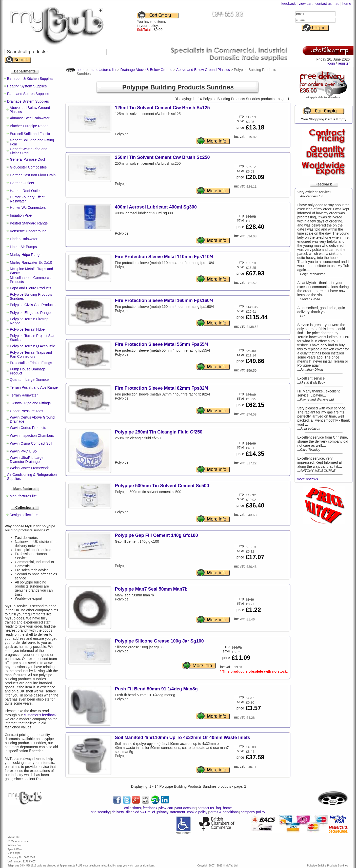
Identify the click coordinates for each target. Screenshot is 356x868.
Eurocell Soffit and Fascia (30, 134)
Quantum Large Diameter (30, 380)
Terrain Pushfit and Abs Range (34, 387)
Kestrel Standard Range (29, 223)
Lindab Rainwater (24, 239)
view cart (305, 4)
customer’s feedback (40, 715)
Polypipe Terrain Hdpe (27, 329)
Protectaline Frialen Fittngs (31, 363)
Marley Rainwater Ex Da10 (31, 262)
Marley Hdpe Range (26, 255)
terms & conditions (224, 812)
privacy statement (171, 812)
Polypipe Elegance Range (30, 313)
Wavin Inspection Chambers (32, 436)
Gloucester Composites (28, 167)
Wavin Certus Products (28, 428)
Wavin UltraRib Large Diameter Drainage (27, 460)
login (331, 63)
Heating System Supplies (27, 86)
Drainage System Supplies (28, 101)
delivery (118, 812)
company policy (253, 812)
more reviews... (309, 479)
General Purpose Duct (27, 159)
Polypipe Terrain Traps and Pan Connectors (31, 354)
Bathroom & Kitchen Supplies (30, 79)
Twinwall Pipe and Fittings (30, 403)
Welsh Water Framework (29, 468)
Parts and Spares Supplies (28, 94)
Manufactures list (23, 496)
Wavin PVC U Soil (24, 451)
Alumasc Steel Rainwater (30, 118)
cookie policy (197, 812)
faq (337, 4)
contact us (324, 4)
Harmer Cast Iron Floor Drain (33, 175)
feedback (289, 4)
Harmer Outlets (22, 183)
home (347, 4)
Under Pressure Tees (26, 411)
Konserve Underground (28, 231)
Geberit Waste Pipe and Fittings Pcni (29, 151)
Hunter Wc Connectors (28, 207)
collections (133, 808)
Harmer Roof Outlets (26, 191)
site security (100, 812)
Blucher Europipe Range (29, 126)
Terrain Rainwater (24, 395)
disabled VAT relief (141, 812)
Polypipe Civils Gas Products (33, 305)
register (344, 63)
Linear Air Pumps (23, 247)
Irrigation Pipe (21, 215)
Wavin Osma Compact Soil (31, 443)
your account (185, 808)
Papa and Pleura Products (31, 288)
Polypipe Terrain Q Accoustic (32, 346)
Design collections (24, 515)
